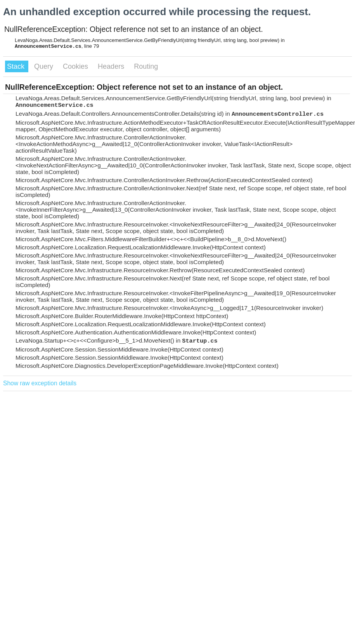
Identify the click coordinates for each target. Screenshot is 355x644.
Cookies (76, 66)
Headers (112, 66)
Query (45, 66)
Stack (17, 66)
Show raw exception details (40, 383)
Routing (146, 66)
